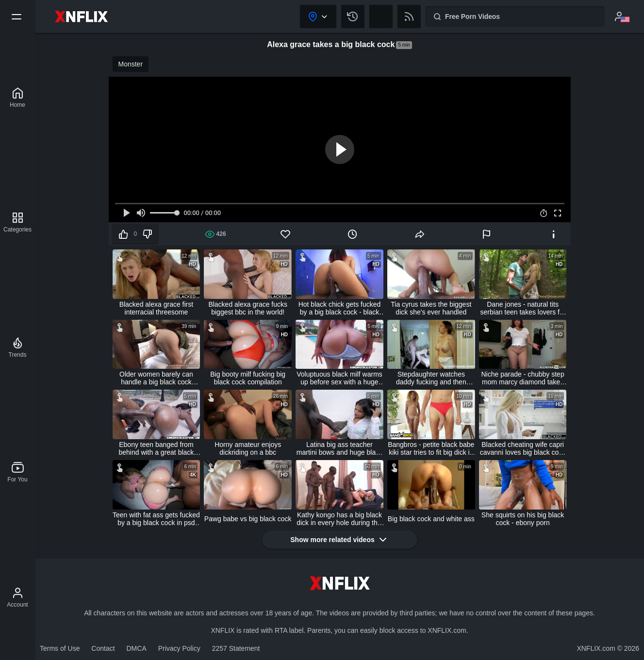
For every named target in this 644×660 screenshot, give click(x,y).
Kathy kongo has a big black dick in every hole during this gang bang (339, 519)
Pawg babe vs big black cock (248, 519)
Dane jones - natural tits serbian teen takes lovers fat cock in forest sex (523, 308)
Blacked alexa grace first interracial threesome (157, 308)
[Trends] (17, 347)
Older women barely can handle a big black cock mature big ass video (156, 378)
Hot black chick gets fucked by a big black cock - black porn (340, 308)
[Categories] (17, 222)
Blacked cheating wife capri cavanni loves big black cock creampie (523, 448)
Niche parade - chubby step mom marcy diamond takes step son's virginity (522, 378)
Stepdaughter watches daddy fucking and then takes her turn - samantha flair (431, 378)
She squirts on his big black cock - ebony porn (523, 519)
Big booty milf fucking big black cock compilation (248, 378)
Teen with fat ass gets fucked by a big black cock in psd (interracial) (156, 519)
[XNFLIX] (17, 98)
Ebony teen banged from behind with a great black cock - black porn (156, 448)
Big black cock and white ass (431, 519)
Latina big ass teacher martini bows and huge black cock (339, 448)
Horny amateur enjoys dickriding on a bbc (248, 448)
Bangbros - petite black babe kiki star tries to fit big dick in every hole (431, 448)
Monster (131, 64)
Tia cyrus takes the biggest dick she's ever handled (431, 308)
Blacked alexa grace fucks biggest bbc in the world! (248, 308)
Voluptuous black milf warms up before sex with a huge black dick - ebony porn (339, 378)
